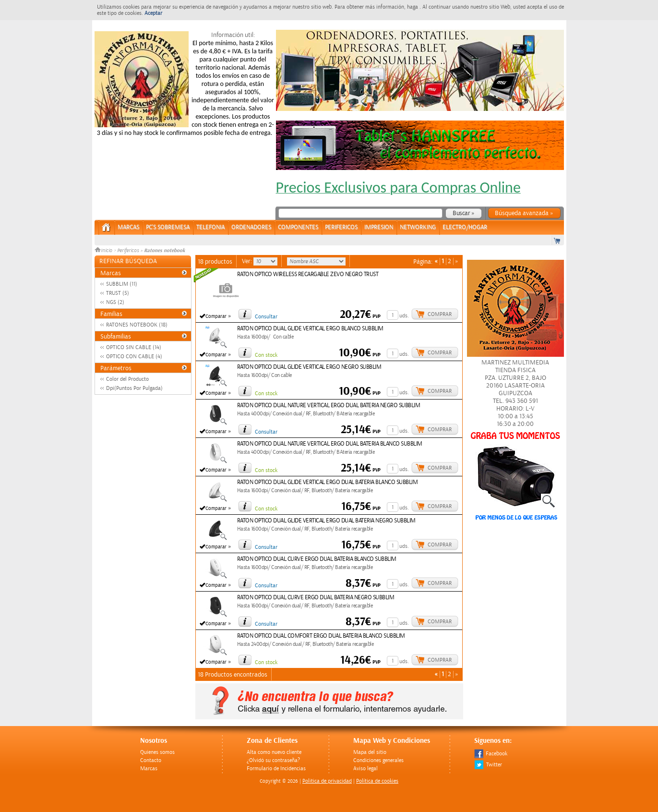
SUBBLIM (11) (122, 284)
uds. (404, 316)
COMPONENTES (298, 227)
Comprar (440, 314)
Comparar (216, 316)
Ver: (248, 261)
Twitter (488, 765)
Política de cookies (377, 781)
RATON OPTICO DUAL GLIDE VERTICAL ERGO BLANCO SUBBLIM (310, 329)
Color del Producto (127, 379)
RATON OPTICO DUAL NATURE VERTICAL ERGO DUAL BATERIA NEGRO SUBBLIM (329, 406)
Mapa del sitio (370, 752)
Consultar (266, 317)
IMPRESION (379, 227)
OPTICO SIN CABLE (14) (134, 347)
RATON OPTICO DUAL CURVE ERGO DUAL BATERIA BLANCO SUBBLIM (317, 559)
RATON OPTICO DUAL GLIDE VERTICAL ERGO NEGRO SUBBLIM (309, 367)
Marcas (128, 227)
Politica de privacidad (327, 781)
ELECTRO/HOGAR (465, 227)
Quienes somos (157, 752)
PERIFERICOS (341, 227)
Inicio (104, 251)
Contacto (151, 760)
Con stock (266, 355)
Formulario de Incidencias (276, 769)
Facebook (491, 754)
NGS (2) (115, 302)
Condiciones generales (378, 760)
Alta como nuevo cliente (274, 752)
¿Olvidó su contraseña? (273, 760)
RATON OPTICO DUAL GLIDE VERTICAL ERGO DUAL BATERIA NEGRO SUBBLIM (326, 521)
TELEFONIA (210, 227)
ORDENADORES (251, 227)
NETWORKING (418, 227)
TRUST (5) (118, 293)
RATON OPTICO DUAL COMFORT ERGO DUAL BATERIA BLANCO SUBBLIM (321, 636)
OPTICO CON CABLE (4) (134, 357)
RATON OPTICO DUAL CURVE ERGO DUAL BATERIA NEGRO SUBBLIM (316, 598)
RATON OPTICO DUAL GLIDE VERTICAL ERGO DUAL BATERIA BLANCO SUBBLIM (328, 482)
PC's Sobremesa (168, 227)
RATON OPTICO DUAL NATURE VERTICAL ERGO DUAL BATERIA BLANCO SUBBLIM (330, 444)
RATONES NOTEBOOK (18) (137, 325)
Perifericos (128, 251)
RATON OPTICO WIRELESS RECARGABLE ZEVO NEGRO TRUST (308, 274)
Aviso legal (365, 769)
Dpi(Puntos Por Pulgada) (134, 388)
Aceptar (153, 13)
